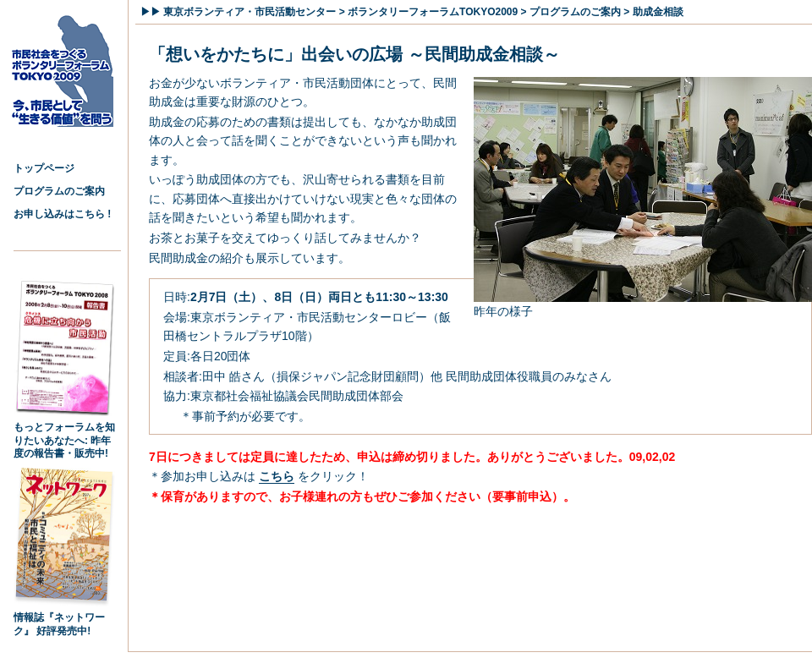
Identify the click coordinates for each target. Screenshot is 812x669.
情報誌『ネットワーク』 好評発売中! (64, 620)
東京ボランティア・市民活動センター (250, 12)
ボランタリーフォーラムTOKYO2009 (433, 12)
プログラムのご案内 (59, 191)
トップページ (44, 168)
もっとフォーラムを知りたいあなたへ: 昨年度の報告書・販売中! (64, 436)
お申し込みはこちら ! (62, 214)
